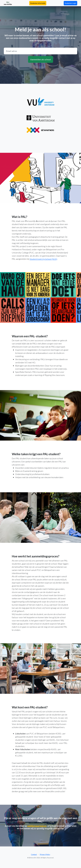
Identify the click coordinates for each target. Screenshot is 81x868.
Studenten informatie (38, 3)
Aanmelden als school (41, 59)
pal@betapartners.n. (37, 826)
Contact (34, 854)
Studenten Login (70, 3)
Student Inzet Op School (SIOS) (43, 259)
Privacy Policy (45, 854)
